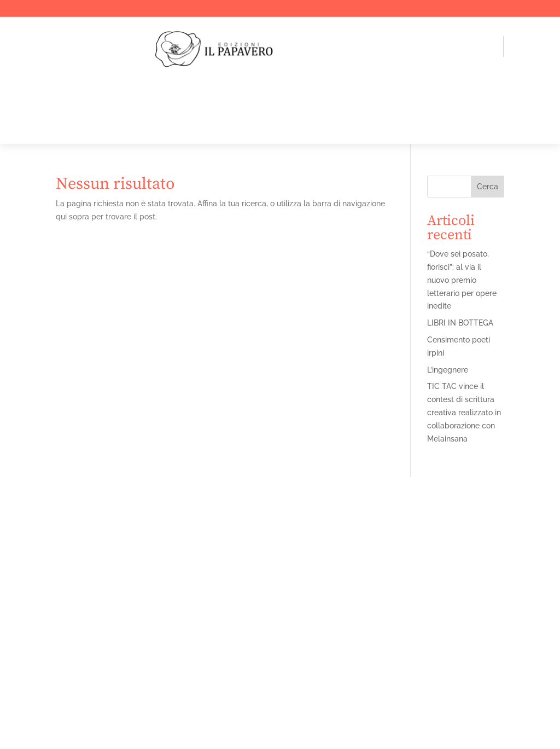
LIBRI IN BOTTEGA (460, 323)
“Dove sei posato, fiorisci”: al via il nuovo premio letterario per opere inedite (462, 280)
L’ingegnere (448, 370)
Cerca (488, 187)
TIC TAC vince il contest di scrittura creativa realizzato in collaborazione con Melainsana (464, 412)
